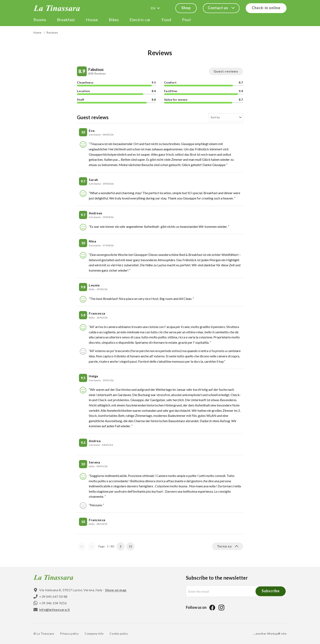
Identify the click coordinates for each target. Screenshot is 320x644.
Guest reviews (226, 71)
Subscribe (271, 591)
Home (37, 33)
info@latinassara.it (55, 609)
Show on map (116, 590)
